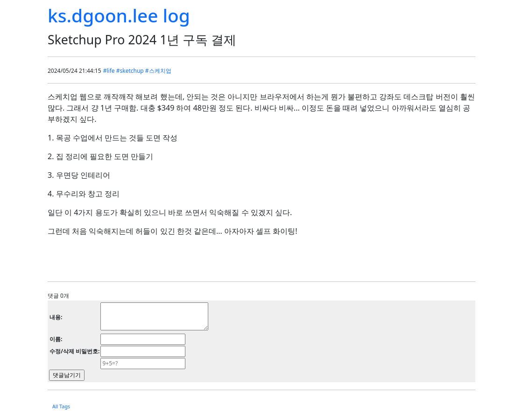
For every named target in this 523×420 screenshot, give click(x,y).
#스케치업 (158, 71)
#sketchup (130, 71)
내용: (56, 317)
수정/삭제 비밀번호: (74, 351)
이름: (56, 339)
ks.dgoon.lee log (119, 15)
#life (109, 71)
